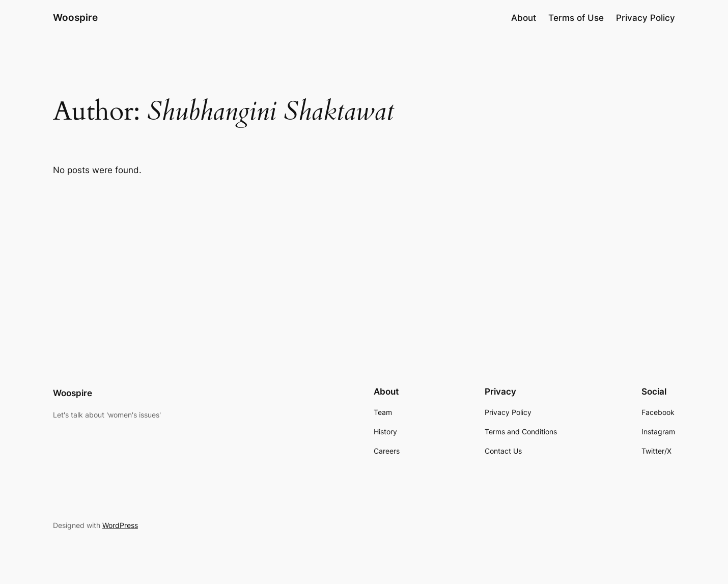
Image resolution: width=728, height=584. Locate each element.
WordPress (120, 525)
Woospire (75, 17)
